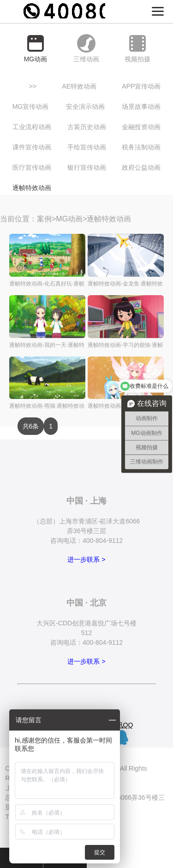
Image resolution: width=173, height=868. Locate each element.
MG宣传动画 (31, 107)
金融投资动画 (141, 127)
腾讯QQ (122, 725)
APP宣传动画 (141, 86)
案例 (44, 219)
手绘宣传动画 (87, 147)
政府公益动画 (141, 167)
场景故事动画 (141, 107)
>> (33, 86)
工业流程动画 (32, 127)
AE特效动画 (79, 86)
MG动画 (69, 219)
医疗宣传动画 (32, 167)
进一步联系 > (86, 559)
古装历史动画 (87, 127)
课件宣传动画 (32, 147)
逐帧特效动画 (32, 188)
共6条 (31, 426)
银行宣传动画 (87, 167)
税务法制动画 (141, 147)
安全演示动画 (85, 107)
